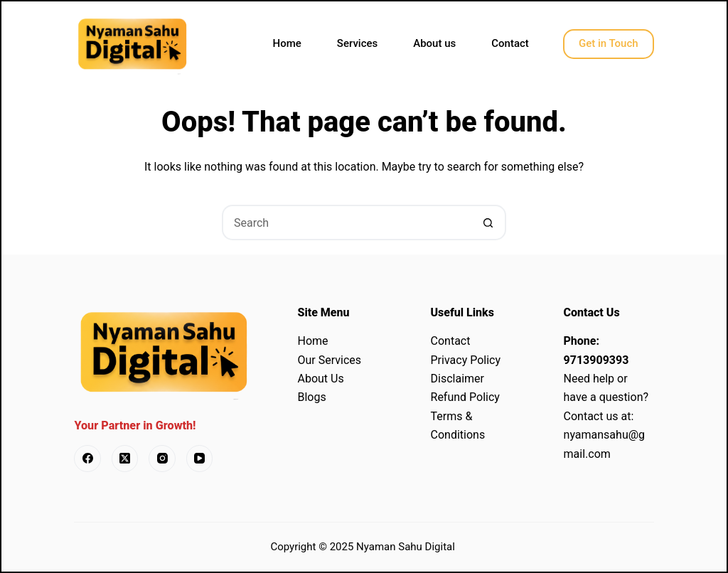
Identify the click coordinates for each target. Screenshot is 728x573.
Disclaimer (457, 379)
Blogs (311, 397)
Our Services (329, 360)
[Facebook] (87, 459)
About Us (320, 379)
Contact (510, 43)
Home (287, 43)
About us (434, 43)
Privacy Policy (466, 360)
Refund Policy (465, 397)
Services (357, 43)
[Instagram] (162, 459)
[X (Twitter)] (125, 459)
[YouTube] (200, 459)
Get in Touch (609, 43)
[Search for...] (346, 223)
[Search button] (488, 223)
